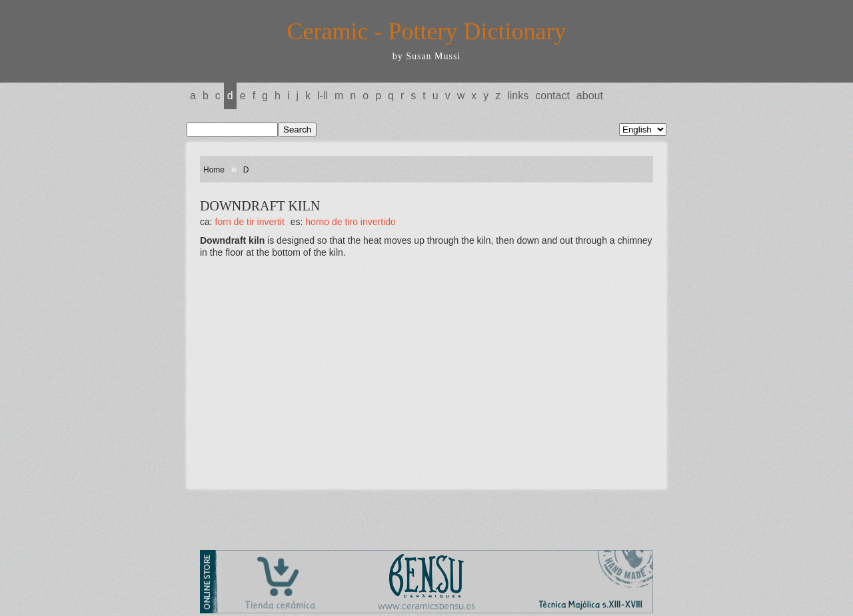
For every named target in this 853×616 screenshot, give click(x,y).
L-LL (323, 96)
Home (214, 170)
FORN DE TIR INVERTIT (250, 222)
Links (518, 96)
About (590, 96)
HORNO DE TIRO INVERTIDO (350, 222)
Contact (552, 96)
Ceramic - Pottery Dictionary (427, 31)
